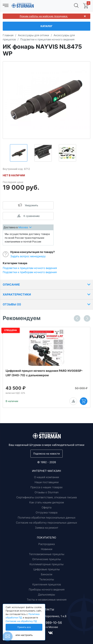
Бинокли (47, 574)
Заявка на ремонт (47, 528)
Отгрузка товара (46, 512)
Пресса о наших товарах (46, 487)
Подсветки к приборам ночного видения (30, 272)
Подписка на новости (46, 454)
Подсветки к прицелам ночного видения (30, 268)
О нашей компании (46, 477)
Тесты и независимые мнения (47, 600)
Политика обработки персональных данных (47, 518)
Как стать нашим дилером (47, 502)
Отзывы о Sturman (47, 492)
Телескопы (47, 579)
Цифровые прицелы (46, 569)
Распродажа (46, 544)
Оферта (46, 507)
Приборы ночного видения (47, 589)
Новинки (47, 549)
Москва (25, 227)
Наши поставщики (47, 482)
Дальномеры (46, 595)
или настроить (24, 635)
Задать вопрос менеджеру (28, 256)
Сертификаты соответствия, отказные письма (46, 497)
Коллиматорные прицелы (46, 564)
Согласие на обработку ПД (21, 621)
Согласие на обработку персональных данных (46, 523)
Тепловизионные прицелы (47, 554)
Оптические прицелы (46, 559)
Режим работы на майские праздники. (44, 16)
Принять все (24, 627)
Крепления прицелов (47, 584)
